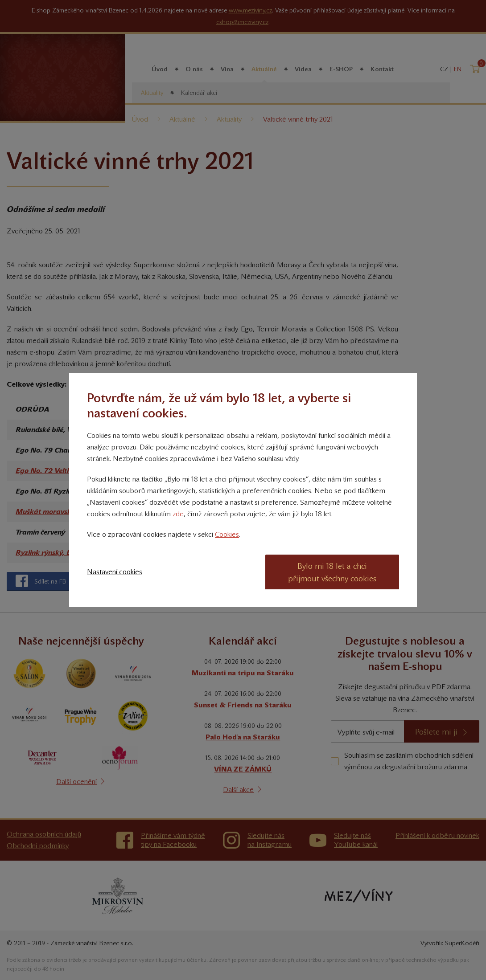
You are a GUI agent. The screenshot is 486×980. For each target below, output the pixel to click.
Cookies (227, 534)
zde (178, 514)
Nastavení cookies (115, 572)
